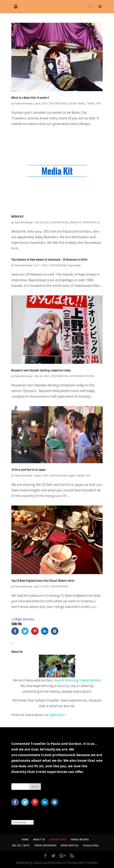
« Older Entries (23, 619)
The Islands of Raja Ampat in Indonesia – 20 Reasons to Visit (49, 259)
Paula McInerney (23, 103)
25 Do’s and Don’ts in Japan (28, 470)
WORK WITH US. (70, 845)
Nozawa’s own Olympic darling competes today (41, 370)
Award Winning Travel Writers (78, 680)
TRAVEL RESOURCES (45, 845)
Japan (72, 475)
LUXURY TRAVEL (77, 103)
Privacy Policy (91, 845)
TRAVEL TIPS (94, 103)
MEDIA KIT (17, 216)
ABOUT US (39, 839)
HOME (25, 839)
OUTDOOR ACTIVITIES (82, 376)
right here (57, 715)
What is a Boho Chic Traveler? (30, 98)
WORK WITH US (91, 222)
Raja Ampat (74, 265)
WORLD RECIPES (80, 839)
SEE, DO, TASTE (21, 845)
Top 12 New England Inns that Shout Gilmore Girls (43, 581)
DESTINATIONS (58, 103)
